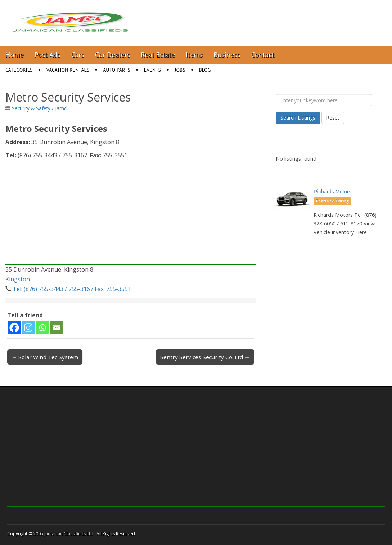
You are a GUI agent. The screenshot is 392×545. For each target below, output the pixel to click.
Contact (263, 55)
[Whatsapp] (42, 328)
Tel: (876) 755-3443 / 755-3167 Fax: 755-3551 (72, 289)
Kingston (18, 279)
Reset (333, 118)
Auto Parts (117, 70)
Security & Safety (31, 108)
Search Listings (298, 118)
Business (227, 55)
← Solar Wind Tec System (45, 357)
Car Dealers (113, 55)
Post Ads (48, 55)
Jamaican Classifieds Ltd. (69, 534)
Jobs (180, 70)
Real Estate (158, 55)
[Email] (56, 328)
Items (194, 55)
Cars (78, 55)
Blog (205, 70)
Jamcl (61, 108)
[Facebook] (14, 328)
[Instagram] (28, 328)
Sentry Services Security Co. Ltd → (205, 357)
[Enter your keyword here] (324, 100)
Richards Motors (332, 192)
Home (15, 55)
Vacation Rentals (68, 70)
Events (153, 70)
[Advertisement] (131, 214)
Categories (19, 70)
